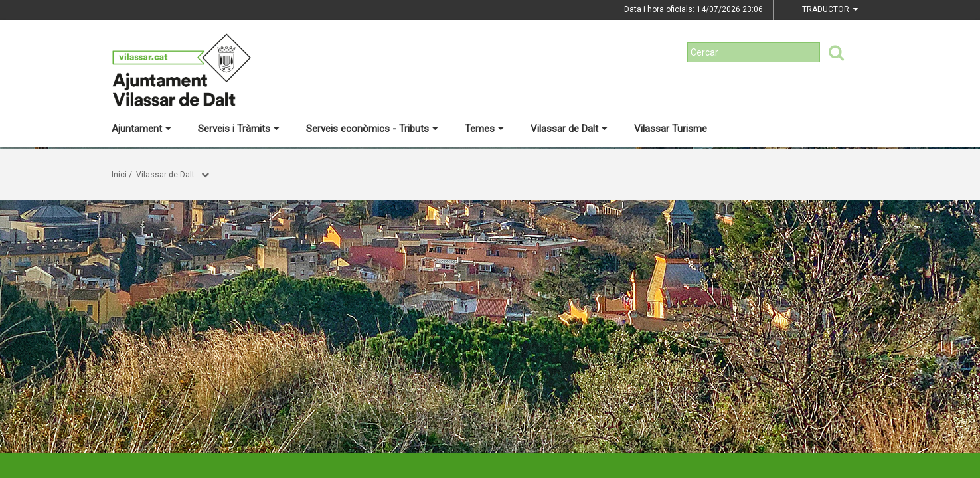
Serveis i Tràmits (239, 129)
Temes (484, 129)
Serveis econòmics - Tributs (372, 129)
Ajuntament (141, 129)
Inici (119, 175)
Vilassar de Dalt (569, 129)
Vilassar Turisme (671, 129)
